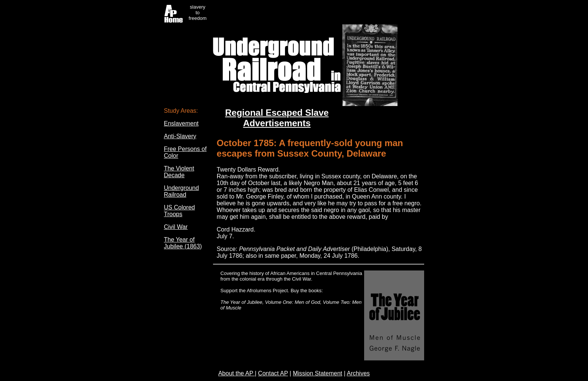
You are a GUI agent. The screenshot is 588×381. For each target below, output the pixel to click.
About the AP (237, 373)
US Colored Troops (179, 211)
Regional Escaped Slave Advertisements (277, 118)
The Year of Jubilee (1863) (183, 243)
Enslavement (181, 123)
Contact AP (273, 373)
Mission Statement (318, 373)
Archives (358, 373)
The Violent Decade (179, 172)
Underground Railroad (181, 191)
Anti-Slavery (180, 136)
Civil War (176, 227)
